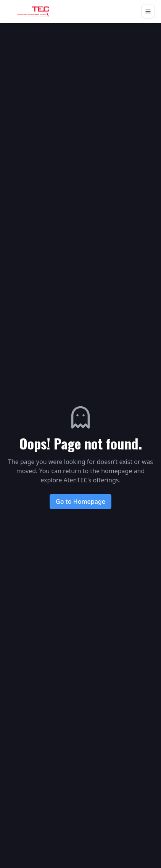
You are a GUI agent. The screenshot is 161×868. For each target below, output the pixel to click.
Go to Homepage (80, 501)
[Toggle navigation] (148, 11)
